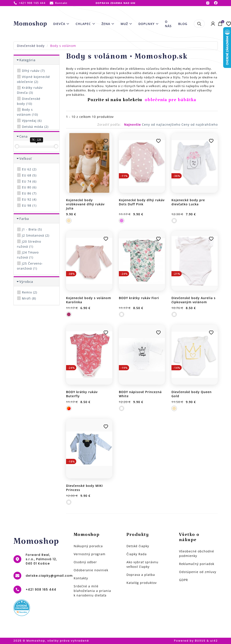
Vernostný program (90, 554)
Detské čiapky (138, 546)
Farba (24, 219)
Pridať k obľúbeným (106, 141)
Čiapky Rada (137, 554)
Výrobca (26, 282)
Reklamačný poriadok (197, 564)
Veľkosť (26, 158)
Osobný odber (85, 562)
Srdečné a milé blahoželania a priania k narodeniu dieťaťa (92, 591)
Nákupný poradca (88, 546)
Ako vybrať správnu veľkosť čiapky (142, 564)
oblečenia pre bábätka (170, 101)
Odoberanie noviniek (91, 570)
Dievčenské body (31, 46)
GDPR (184, 580)
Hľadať (199, 24)
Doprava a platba (141, 575)
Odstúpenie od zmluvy (198, 572)
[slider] (17, 146)
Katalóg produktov (142, 583)
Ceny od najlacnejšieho (162, 124)
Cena (23, 136)
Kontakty (81, 578)
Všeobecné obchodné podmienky (197, 553)
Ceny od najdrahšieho (200, 124)
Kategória (27, 60)
